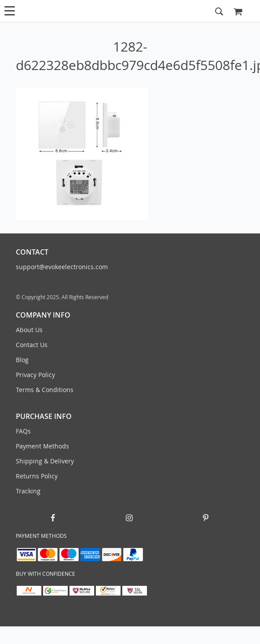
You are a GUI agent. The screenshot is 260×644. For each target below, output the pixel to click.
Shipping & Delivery (45, 461)
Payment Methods (42, 446)
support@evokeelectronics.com (62, 267)
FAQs (23, 431)
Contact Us (32, 345)
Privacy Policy (35, 375)
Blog (22, 360)
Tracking (28, 491)
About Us (29, 330)
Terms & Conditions (45, 390)
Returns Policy (37, 476)
